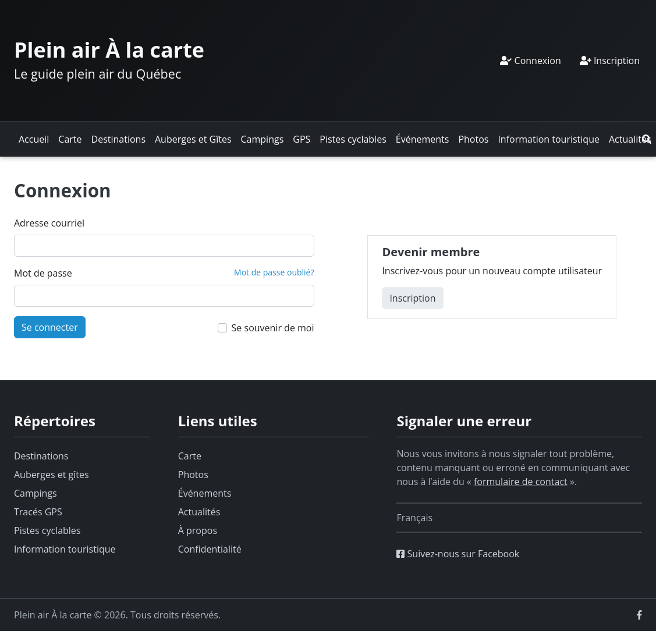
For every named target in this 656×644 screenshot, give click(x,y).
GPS (302, 139)
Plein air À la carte (109, 50)
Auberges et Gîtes (193, 139)
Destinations (118, 139)
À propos (198, 530)
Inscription (610, 61)
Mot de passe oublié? (274, 272)
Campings (263, 139)
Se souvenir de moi (273, 328)
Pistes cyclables (353, 139)
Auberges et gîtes (52, 475)
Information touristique (549, 139)
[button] (647, 139)
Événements (423, 139)
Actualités (630, 139)
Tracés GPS (38, 512)
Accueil (34, 139)
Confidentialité (210, 549)
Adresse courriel (49, 223)
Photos (473, 139)
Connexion (530, 61)
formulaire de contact (521, 482)
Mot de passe (43, 273)
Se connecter (50, 327)
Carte (70, 139)
